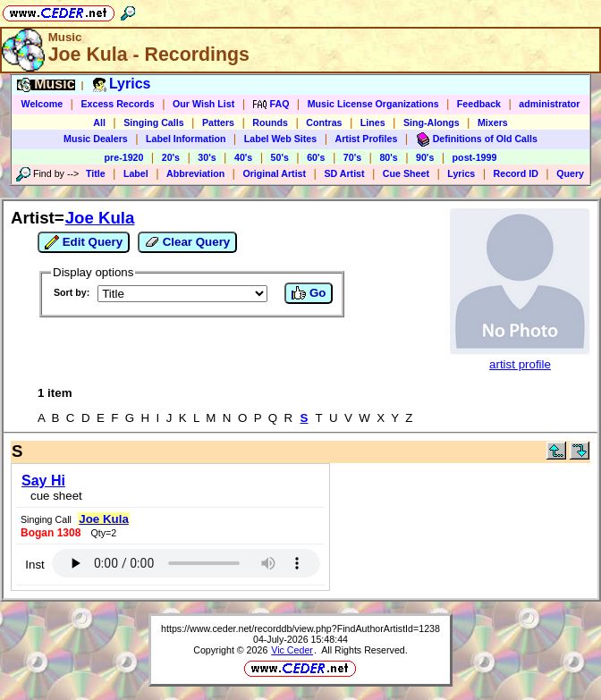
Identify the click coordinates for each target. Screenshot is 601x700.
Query (570, 173)
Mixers (493, 122)
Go (309, 293)
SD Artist (344, 173)
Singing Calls (154, 122)
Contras (324, 122)
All (99, 122)
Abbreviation (195, 173)
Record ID (516, 173)
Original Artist (274, 173)
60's (316, 157)
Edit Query (84, 242)
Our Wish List (203, 104)
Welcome (42, 104)
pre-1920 (124, 157)
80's (388, 157)
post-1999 (475, 157)
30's (207, 157)
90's (425, 157)
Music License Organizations (373, 104)
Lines (373, 122)
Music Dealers (96, 139)
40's (243, 157)
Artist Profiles (367, 139)
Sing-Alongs (432, 122)
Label (136, 173)
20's (171, 157)
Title (96, 173)
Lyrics (461, 173)
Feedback (479, 104)
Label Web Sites (281, 139)
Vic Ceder (292, 650)
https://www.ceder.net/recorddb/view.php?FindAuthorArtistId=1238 (300, 628)
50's (280, 157)
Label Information (186, 139)
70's (352, 157)
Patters (218, 122)
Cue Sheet (406, 173)
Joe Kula (100, 218)
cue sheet (56, 496)
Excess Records (117, 104)
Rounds (270, 122)
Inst (34, 565)
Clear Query (187, 242)
